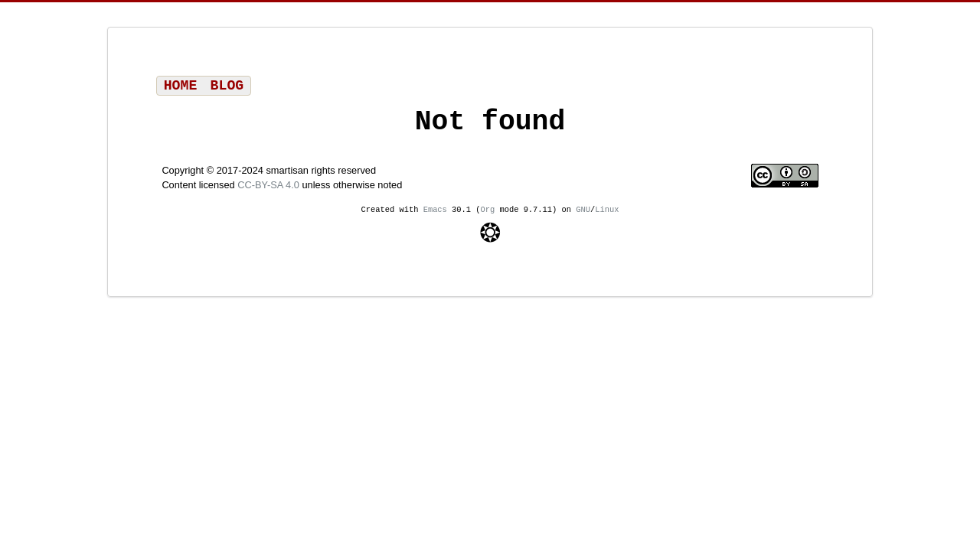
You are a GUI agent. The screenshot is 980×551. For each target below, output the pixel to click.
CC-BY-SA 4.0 (268, 192)
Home (181, 87)
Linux (607, 217)
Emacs (435, 217)
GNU (583, 217)
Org (488, 217)
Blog (227, 87)
